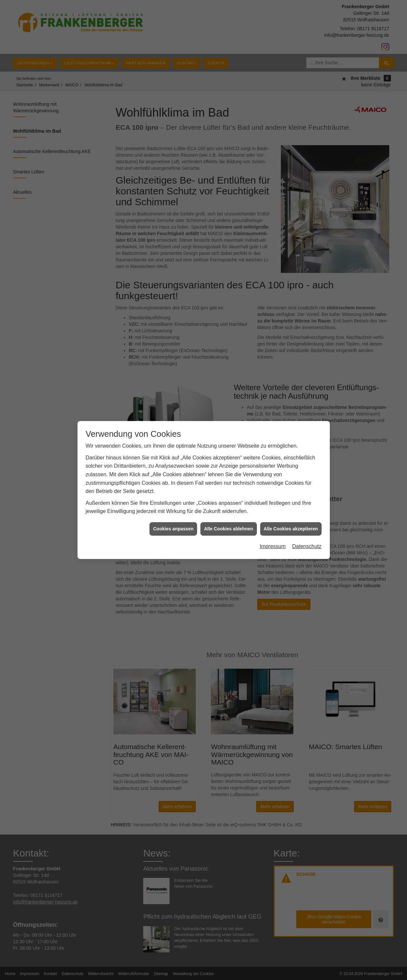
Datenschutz (307, 540)
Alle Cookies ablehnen (228, 523)
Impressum (272, 540)
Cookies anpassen (173, 523)
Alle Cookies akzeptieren (291, 523)
